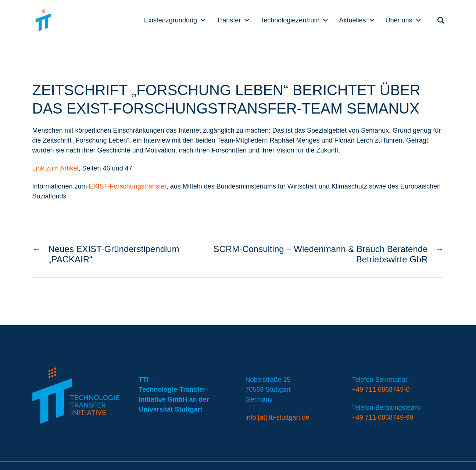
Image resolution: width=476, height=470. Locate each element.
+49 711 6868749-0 (381, 390)
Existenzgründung (171, 20)
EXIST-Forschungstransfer (128, 186)
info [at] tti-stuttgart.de (278, 417)
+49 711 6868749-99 (383, 417)
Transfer (229, 20)
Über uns (399, 20)
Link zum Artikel (56, 168)
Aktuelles (352, 20)
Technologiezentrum (290, 20)
